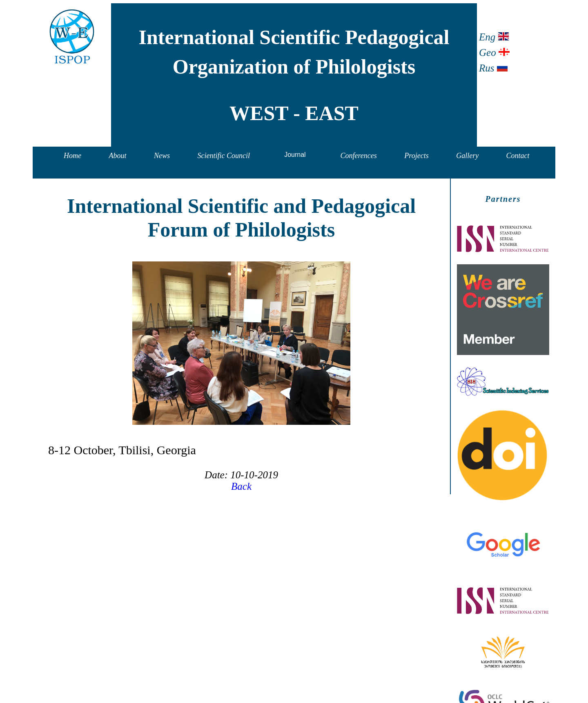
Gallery (467, 156)
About (118, 156)
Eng (494, 37)
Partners (503, 199)
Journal (295, 155)
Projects (416, 156)
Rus (493, 68)
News (162, 156)
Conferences (359, 156)
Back (241, 486)
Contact (518, 156)
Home (72, 156)
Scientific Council (224, 156)
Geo (494, 52)
